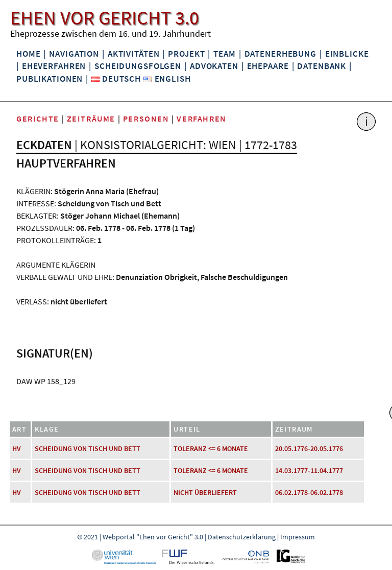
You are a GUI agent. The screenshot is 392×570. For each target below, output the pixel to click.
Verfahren (201, 118)
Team (224, 54)
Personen (146, 118)
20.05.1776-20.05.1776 (309, 448)
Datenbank (322, 66)
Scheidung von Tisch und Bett (88, 448)
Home (28, 54)
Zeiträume (91, 118)
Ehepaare (268, 66)
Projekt (186, 54)
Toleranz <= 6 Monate (211, 448)
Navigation (74, 54)
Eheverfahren (54, 66)
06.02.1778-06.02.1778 (309, 492)
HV (17, 448)
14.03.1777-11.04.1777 (309, 470)
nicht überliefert (205, 492)
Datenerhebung (280, 54)
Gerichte (38, 118)
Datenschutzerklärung (242, 537)
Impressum (298, 537)
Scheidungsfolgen (138, 66)
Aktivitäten (134, 54)
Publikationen (50, 79)
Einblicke (347, 54)
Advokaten (214, 66)
